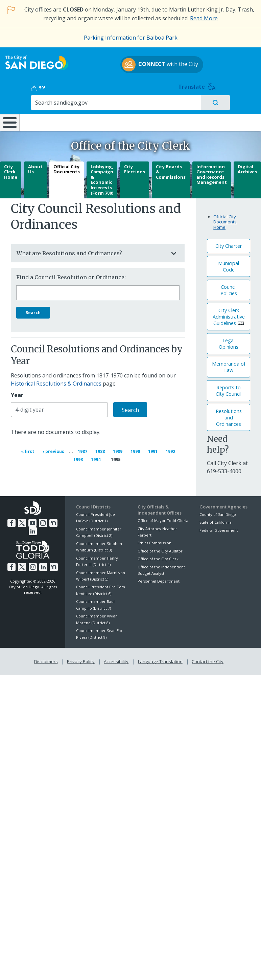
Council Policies (229, 287)
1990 (136, 448)
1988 (101, 448)
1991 (154, 448)
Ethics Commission (155, 540)
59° (206, 62)
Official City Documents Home (225, 219)
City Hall (239, 102)
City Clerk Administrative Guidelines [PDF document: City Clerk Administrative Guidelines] (229, 314)
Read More (204, 18)
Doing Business (114, 105)
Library (154, 102)
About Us (35, 167)
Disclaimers (47, 657)
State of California (216, 519)
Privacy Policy (81, 657)
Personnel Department (159, 578)
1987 (84, 448)
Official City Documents (67, 167)
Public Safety (196, 105)
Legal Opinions (229, 341)
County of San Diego (218, 511)
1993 (81, 456)
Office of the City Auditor (160, 548)
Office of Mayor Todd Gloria (163, 517)
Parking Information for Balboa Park (131, 38)
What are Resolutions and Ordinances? (91, 251)
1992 (171, 448)
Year (17, 393)
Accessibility (116, 657)
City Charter (229, 244)
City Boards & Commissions (171, 169)
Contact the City (206, 657)
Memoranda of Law (229, 365)
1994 (99, 456)
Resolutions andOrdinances (229, 415)
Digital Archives (247, 167)
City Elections (135, 167)
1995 (116, 457)
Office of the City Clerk (158, 556)
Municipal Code (229, 264)
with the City (129, 72)
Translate (242, 61)
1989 (119, 448)
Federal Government (219, 527)
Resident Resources (75, 105)
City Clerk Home (11, 169)
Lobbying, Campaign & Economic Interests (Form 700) (102, 177)
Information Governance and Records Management (212, 172)
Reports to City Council (229, 388)
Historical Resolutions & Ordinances (56, 381)
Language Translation (160, 657)
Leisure (36, 102)
